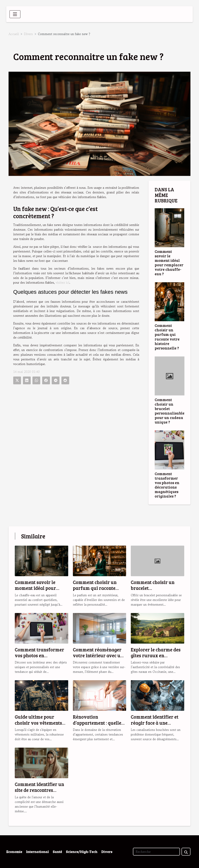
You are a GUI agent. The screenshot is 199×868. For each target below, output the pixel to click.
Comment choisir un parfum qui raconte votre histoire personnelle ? (167, 337)
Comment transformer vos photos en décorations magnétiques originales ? (167, 485)
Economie (14, 852)
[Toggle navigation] (15, 14)
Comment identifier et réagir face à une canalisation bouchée (155, 723)
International (37, 852)
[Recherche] (156, 852)
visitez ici (63, 282)
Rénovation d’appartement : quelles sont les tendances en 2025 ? (98, 726)
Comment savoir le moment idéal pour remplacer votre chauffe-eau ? (169, 262)
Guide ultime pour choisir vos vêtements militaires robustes (38, 723)
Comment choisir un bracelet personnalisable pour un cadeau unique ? (170, 411)
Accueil (14, 34)
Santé (57, 852)
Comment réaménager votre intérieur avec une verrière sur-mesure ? (99, 655)
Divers (28, 34)
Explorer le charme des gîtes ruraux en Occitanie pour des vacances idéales (156, 658)
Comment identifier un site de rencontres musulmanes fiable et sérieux (39, 793)
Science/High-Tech (82, 852)
